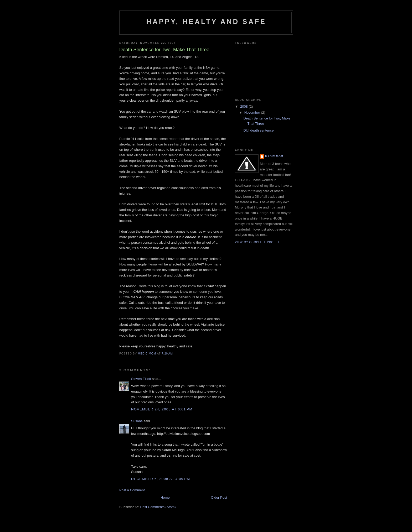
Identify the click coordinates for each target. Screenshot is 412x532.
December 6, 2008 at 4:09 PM (161, 479)
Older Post (219, 497)
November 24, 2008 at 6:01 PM (162, 409)
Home (165, 497)
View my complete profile (258, 242)
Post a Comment (132, 490)
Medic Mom (274, 156)
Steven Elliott (141, 379)
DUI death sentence (258, 130)
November (253, 113)
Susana (137, 421)
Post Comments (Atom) (158, 507)
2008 (244, 106)
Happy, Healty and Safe (206, 22)
